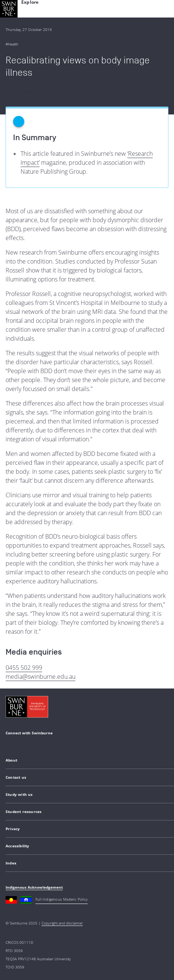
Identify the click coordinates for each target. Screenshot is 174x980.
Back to (22, 92)
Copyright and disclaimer (62, 923)
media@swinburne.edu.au (41, 677)
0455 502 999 (24, 668)
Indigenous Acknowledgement (34, 887)
